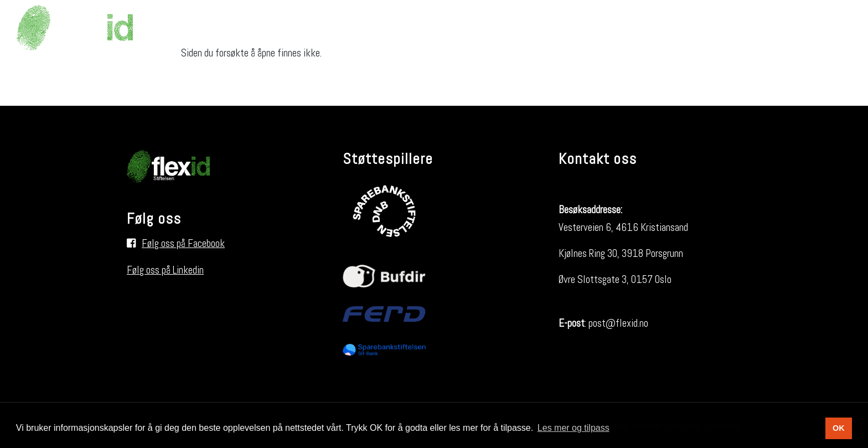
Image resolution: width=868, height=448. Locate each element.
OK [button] (839, 428)
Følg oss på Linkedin (165, 270)
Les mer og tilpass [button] (573, 428)
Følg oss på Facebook (183, 243)
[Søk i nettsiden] (832, 27)
